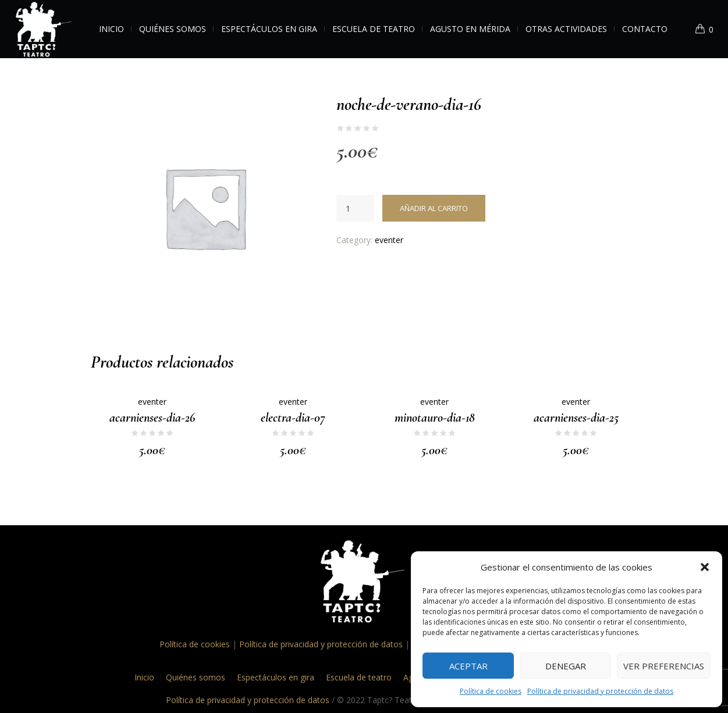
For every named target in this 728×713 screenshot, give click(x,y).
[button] (705, 567)
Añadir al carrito (434, 208)
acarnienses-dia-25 (576, 418)
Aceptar (468, 666)
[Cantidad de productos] (355, 208)
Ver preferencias (664, 666)
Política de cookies (491, 691)
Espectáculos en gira (276, 677)
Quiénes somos (196, 677)
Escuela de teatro (359, 677)
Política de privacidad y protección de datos (600, 691)
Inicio (144, 677)
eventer (389, 240)
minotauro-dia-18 (435, 418)
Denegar (566, 666)
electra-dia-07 (293, 418)
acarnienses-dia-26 (152, 418)
